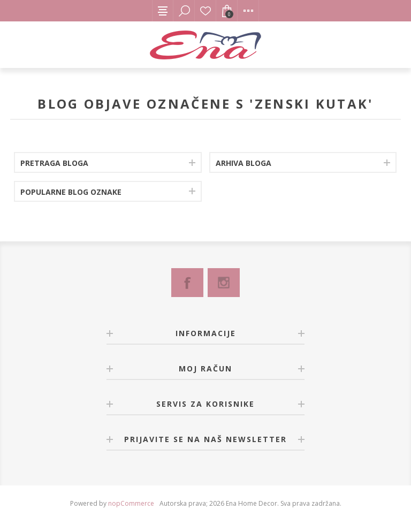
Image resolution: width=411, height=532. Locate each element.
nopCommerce (131, 503)
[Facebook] (187, 283)
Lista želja (205, 11)
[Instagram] (224, 283)
